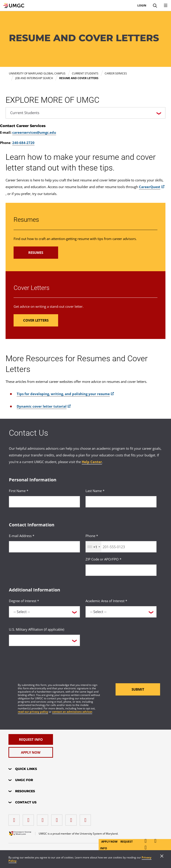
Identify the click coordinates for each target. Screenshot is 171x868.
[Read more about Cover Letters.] (36, 320)
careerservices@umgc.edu (34, 132)
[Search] (155, 6)
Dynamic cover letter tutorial (42, 406)
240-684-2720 (23, 143)
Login (142, 6)
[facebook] (15, 818)
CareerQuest (150, 187)
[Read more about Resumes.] (36, 253)
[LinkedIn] (29, 818)
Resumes (26, 220)
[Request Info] (31, 739)
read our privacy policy (33, 712)
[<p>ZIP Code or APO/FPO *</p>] (121, 570)
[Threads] (72, 818)
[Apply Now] (31, 752)
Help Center (92, 462)
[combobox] (94, 547)
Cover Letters (32, 288)
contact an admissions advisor (72, 712)
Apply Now (110, 842)
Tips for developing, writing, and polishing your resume (63, 394)
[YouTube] (86, 818)
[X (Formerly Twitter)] (58, 818)
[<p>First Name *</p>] (44, 502)
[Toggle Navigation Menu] (166, 6)
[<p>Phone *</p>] (121, 547)
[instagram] (44, 818)
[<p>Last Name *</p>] (121, 502)
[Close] (162, 856)
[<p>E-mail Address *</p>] (44, 547)
